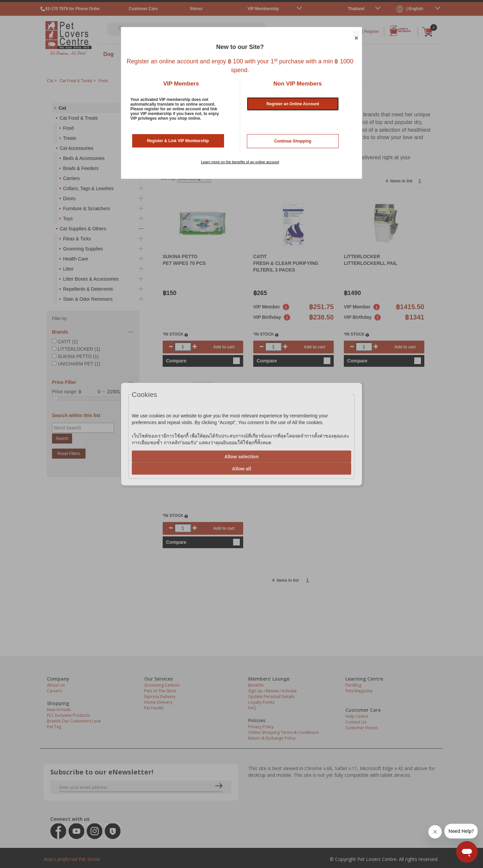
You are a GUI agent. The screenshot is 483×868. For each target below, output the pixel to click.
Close (356, 34)
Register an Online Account (293, 104)
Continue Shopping (293, 141)
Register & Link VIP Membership (178, 141)
